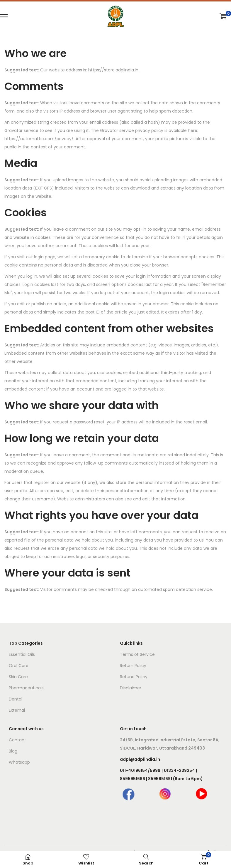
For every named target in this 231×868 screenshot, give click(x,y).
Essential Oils (22, 654)
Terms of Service (137, 654)
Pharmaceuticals (26, 688)
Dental (16, 699)
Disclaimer (131, 688)
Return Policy (133, 666)
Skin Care (18, 677)
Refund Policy (134, 677)
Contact (17, 740)
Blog (13, 751)
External (17, 710)
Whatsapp (19, 762)
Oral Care (19, 666)
